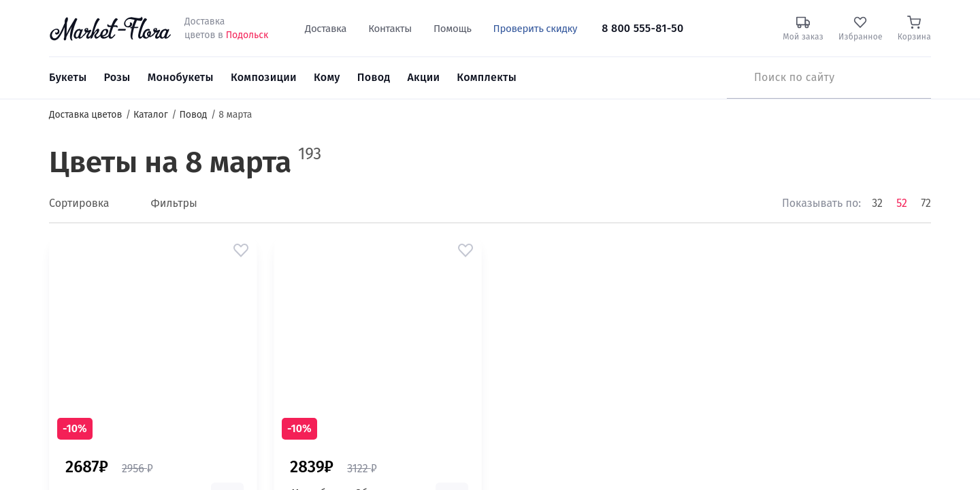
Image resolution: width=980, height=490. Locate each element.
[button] (241, 250)
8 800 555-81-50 (642, 28)
